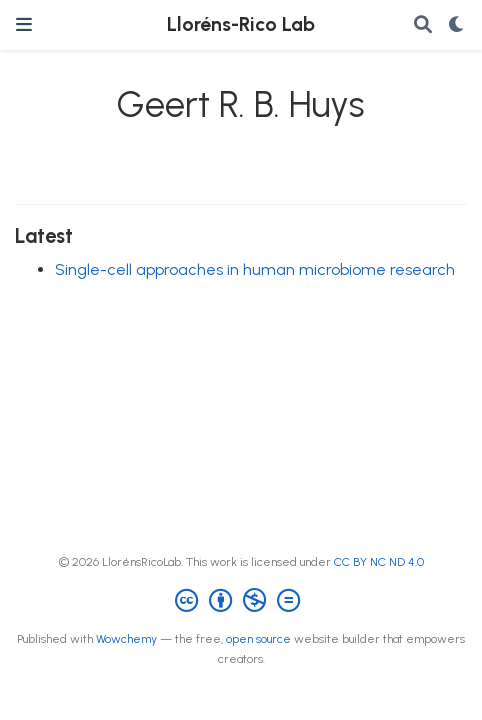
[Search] (423, 25)
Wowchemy (126, 639)
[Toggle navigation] (24, 24)
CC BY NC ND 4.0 (379, 562)
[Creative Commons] (241, 601)
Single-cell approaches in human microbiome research (255, 269)
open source (258, 639)
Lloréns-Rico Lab (241, 24)
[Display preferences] (457, 25)
